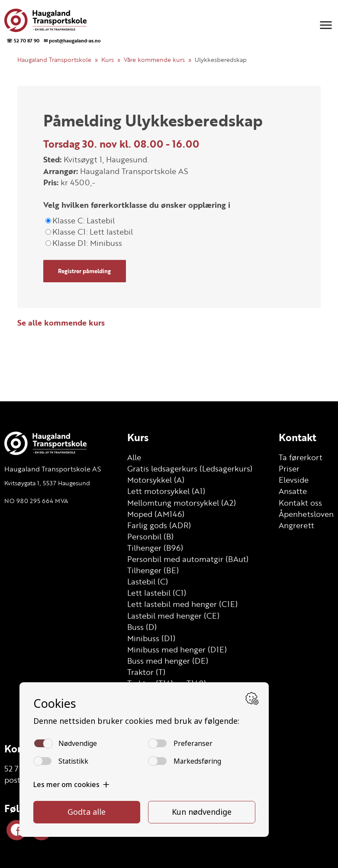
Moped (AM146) (156, 514)
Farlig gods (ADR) (159, 525)
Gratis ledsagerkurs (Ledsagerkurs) (190, 468)
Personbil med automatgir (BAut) (188, 559)
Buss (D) (142, 627)
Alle (134, 457)
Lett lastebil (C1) (157, 593)
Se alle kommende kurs (61, 323)
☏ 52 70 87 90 (23, 40)
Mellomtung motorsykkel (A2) (182, 503)
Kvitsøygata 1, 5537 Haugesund (47, 483)
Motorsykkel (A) (156, 480)
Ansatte (293, 491)
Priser (289, 468)
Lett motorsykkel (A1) (166, 491)
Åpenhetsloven (306, 514)
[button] (326, 25)
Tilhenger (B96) (155, 548)
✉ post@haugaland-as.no (72, 40)
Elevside (294, 480)
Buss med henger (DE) (168, 661)
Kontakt (298, 437)
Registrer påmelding (84, 271)
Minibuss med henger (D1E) (177, 649)
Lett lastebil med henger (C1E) (182, 604)
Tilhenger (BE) (153, 570)
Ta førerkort (301, 457)
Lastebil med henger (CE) (173, 616)
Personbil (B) (150, 536)
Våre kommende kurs (154, 60)
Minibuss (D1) (151, 638)
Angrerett (296, 525)
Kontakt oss (300, 503)
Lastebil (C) (148, 581)
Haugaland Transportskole (54, 60)
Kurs (108, 60)
